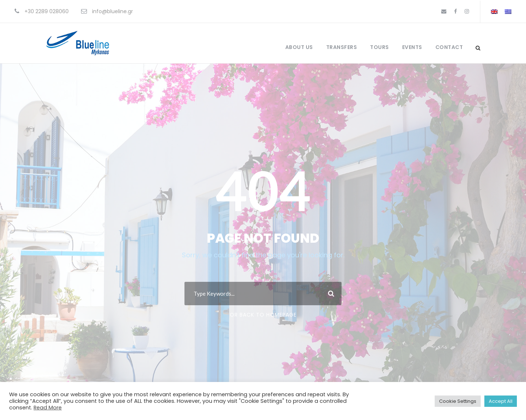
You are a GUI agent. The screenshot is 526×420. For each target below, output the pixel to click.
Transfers (342, 47)
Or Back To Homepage (263, 315)
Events (412, 47)
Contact (449, 47)
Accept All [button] (501, 401)
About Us (299, 47)
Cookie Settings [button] (458, 401)
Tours (380, 47)
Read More (48, 408)
